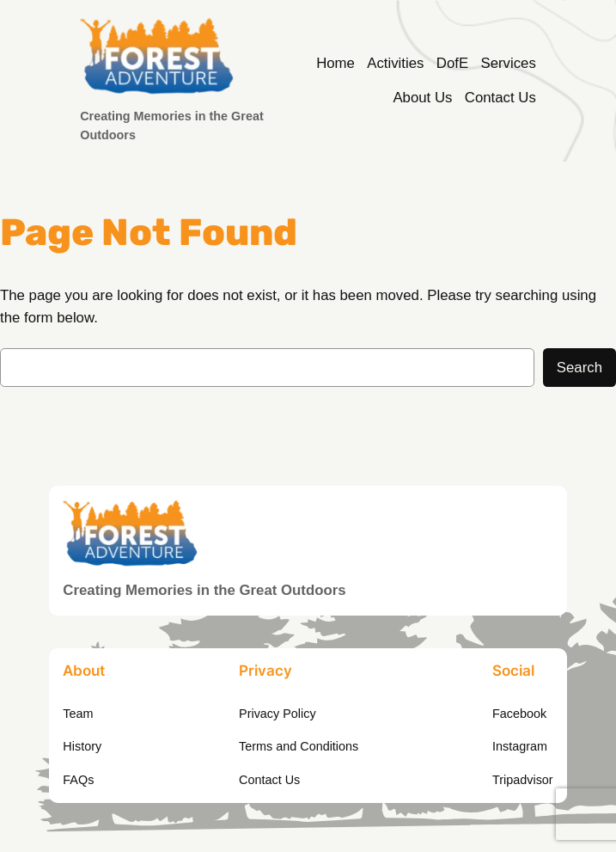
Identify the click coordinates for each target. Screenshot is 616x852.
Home (335, 63)
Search (579, 368)
